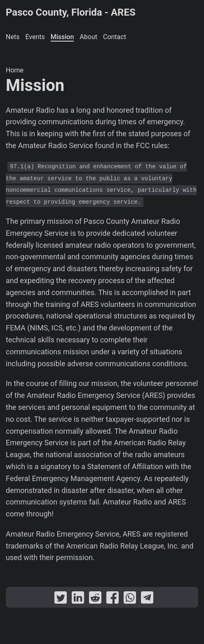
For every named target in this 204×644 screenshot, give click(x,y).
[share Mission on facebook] (113, 599)
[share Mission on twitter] (61, 599)
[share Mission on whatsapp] (130, 599)
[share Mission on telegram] (147, 599)
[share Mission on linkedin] (78, 599)
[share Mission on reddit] (95, 599)
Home (15, 70)
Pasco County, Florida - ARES (71, 12)
